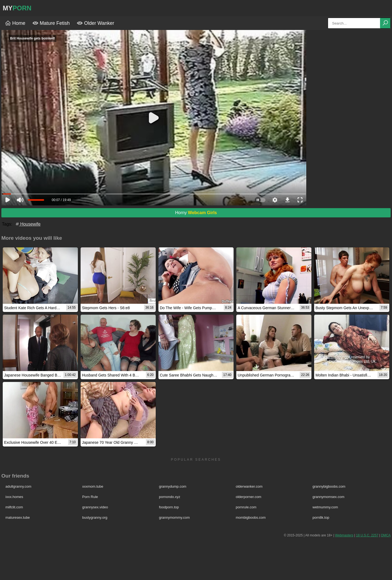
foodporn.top (169, 507)
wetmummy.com (325, 507)
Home (15, 23)
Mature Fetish (51, 23)
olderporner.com (249, 497)
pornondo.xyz (170, 497)
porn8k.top (321, 517)
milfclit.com (14, 507)
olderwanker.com (249, 486)
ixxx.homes (14, 497)
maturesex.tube (18, 517)
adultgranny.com (18, 486)
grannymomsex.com (328, 497)
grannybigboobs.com (329, 486)
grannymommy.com (174, 517)
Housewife (28, 224)
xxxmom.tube (93, 486)
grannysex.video (95, 507)
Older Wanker (95, 23)
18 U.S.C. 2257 (367, 535)
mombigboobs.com (251, 517)
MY (17, 8)
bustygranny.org (95, 517)
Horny (196, 213)
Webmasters (344, 535)
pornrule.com (246, 507)
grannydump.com (173, 486)
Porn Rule (90, 497)
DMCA (386, 535)
